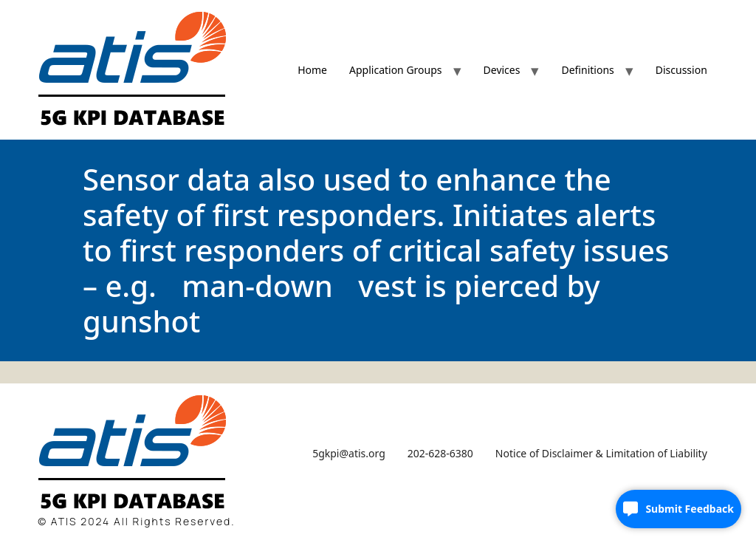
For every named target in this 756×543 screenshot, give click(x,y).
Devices (502, 70)
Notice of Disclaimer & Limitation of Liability (601, 453)
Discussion (681, 70)
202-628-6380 (440, 453)
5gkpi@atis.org (349, 453)
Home (312, 70)
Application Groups (396, 70)
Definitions (587, 70)
